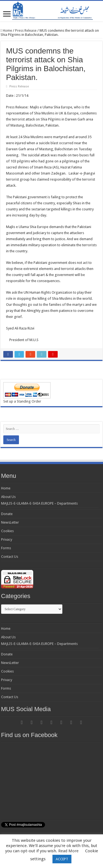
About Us (8, 497)
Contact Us (10, 557)
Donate (7, 514)
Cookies (7, 531)
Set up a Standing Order (22, 401)
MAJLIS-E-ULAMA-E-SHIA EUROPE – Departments (39, 503)
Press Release (26, 30)
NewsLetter (10, 522)
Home (6, 30)
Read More (68, 851)
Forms (6, 548)
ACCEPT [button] (62, 859)
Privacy (7, 539)
